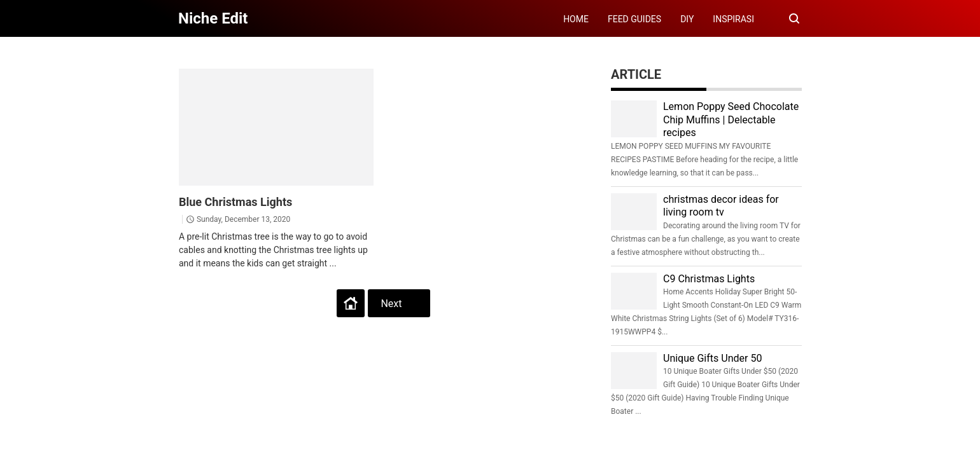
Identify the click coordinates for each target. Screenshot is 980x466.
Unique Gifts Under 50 (712, 358)
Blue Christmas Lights (235, 202)
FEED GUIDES (634, 19)
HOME (576, 19)
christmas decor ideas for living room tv (721, 206)
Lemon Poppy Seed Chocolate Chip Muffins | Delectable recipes (731, 120)
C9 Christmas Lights (709, 279)
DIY (687, 19)
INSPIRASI (733, 19)
